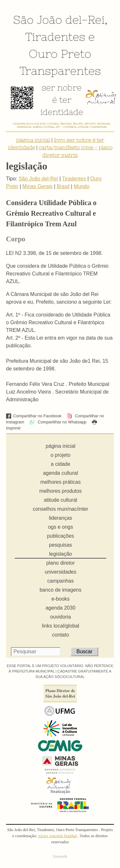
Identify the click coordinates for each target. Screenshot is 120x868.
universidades (61, 572)
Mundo (81, 186)
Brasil (63, 186)
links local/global (61, 626)
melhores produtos (61, 491)
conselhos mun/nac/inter (60, 509)
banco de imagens (61, 590)
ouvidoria (61, 617)
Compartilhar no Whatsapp (58, 422)
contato (60, 635)
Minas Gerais (37, 186)
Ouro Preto (60, 54)
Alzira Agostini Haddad (57, 836)
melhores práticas (60, 482)
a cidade (61, 464)
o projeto (60, 455)
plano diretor (61, 563)
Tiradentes (55, 37)
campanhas (61, 581)
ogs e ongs (60, 527)
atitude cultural (60, 500)
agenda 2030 (60, 608)
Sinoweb (60, 856)
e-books (61, 599)
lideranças (61, 518)
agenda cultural (60, 473)
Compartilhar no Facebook (34, 416)
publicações (61, 536)
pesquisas (60, 545)
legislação (61, 554)
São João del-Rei (59, 20)
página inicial (33, 140)
